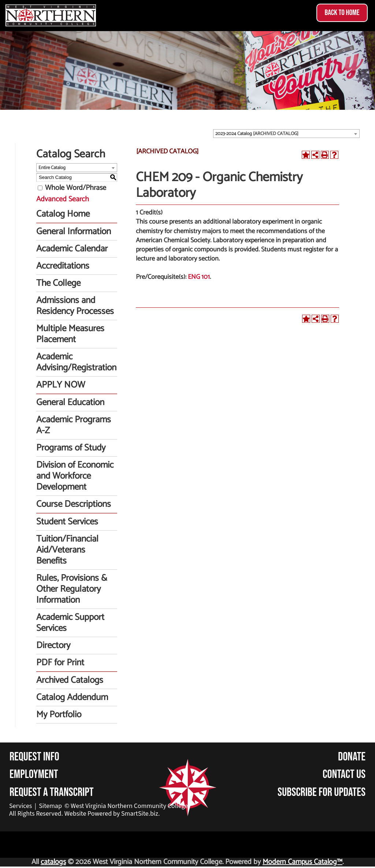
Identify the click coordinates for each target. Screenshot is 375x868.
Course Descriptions (74, 504)
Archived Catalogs (70, 680)
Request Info (34, 757)
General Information (74, 232)
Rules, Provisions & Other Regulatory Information (72, 589)
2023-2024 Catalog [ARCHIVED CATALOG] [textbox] (257, 134)
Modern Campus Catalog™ (302, 862)
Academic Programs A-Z (74, 425)
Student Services (67, 522)
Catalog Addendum (72, 697)
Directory (53, 646)
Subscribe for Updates (322, 792)
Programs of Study (71, 448)
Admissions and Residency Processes (75, 306)
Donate (352, 757)
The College (58, 283)
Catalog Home (63, 214)
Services (21, 806)
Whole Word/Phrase (76, 188)
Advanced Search (63, 199)
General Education (70, 403)
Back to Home (342, 13)
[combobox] (286, 134)
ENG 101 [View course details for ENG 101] (199, 277)
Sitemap (50, 806)
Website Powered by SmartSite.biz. (112, 814)
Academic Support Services (70, 623)
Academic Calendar (72, 249)
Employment (34, 775)
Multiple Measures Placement (70, 334)
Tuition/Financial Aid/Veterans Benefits (67, 550)
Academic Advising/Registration (76, 362)
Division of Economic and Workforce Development (75, 476)
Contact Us (344, 775)
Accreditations (63, 266)
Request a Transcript (52, 792)
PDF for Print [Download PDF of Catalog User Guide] (60, 663)
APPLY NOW (61, 385)
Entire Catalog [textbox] (52, 168)
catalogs (53, 862)
